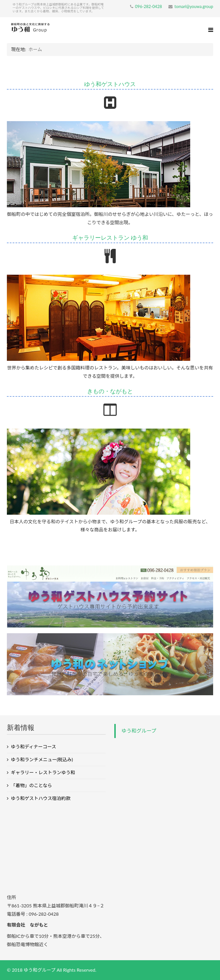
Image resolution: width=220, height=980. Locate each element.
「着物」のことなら (32, 785)
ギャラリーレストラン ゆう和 (110, 238)
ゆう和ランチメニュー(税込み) (42, 759)
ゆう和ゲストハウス (110, 84)
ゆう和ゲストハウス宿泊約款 (41, 798)
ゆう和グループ (139, 731)
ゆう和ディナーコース (34, 746)
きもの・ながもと (110, 391)
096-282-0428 (148, 6)
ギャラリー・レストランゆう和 (43, 772)
